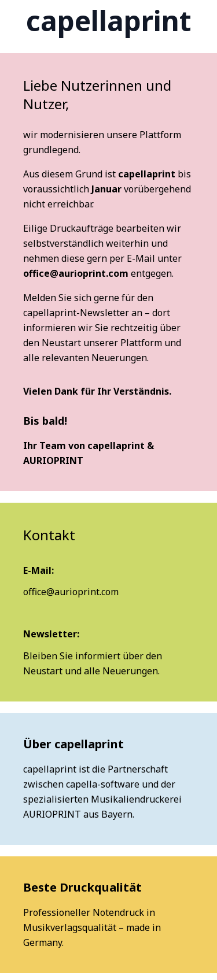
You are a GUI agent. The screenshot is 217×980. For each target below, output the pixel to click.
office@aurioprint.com (76, 273)
